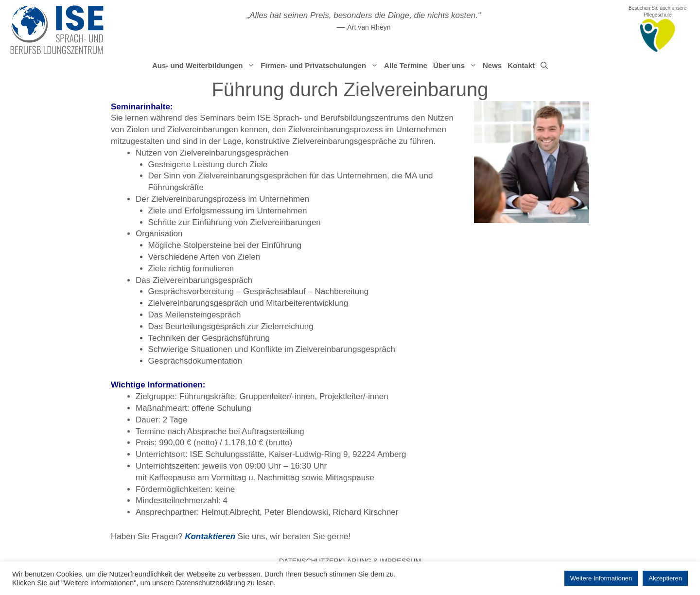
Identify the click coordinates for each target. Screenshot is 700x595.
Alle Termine (406, 65)
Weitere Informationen (601, 578)
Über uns (456, 66)
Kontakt (521, 65)
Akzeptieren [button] (665, 578)
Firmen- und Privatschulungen (321, 66)
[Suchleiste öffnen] (544, 66)
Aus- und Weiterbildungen (205, 66)
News (492, 65)
